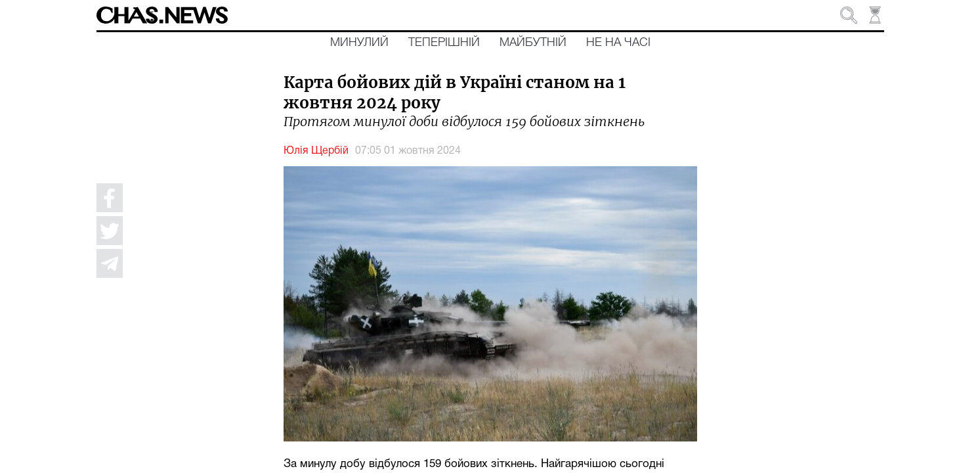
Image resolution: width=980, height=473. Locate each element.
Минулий (359, 43)
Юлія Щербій (316, 151)
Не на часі (618, 43)
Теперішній (444, 43)
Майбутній (533, 43)
